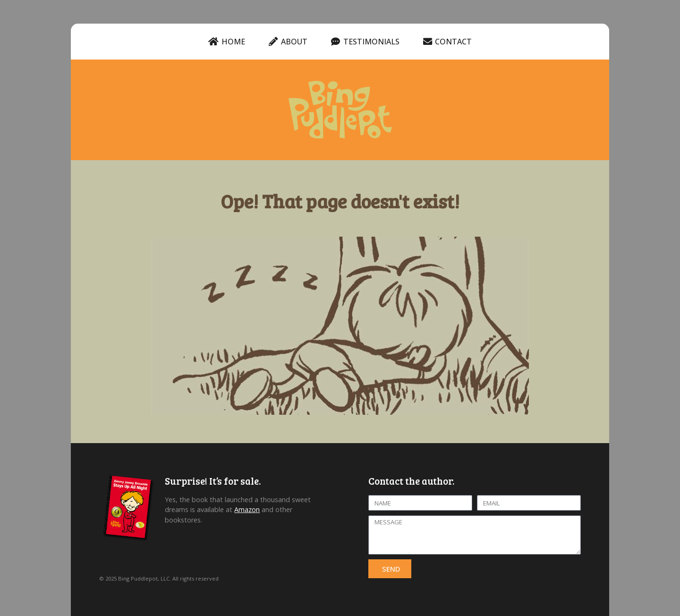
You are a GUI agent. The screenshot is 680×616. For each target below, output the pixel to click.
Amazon (247, 509)
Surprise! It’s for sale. (213, 481)
